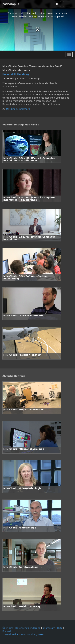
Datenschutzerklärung (28, 628)
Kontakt (7, 631)
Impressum (49, 628)
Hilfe (60, 628)
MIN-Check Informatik (18, 109)
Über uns (8, 628)
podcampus (11, 4)
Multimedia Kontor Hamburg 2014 (24, 634)
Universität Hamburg (16, 74)
